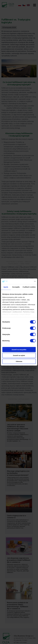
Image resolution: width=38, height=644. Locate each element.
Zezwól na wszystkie (19, 349)
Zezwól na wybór (19, 355)
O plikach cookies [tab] (29, 287)
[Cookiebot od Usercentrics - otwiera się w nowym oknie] (27, 281)
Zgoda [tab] (6, 287)
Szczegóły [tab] (16, 287)
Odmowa (19, 361)
